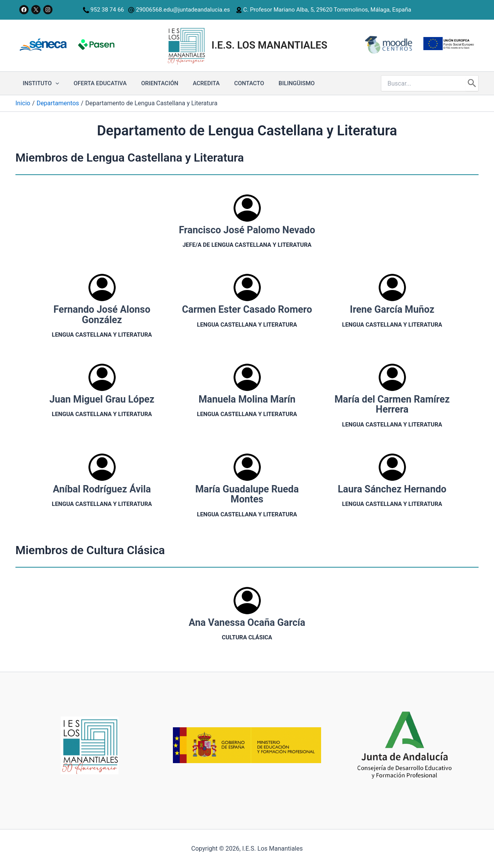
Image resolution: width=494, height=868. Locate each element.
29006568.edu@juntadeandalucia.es (179, 10)
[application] (54, 83)
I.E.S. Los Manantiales (269, 45)
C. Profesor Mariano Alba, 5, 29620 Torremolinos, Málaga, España (327, 10)
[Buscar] (472, 83)
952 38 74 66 (107, 10)
